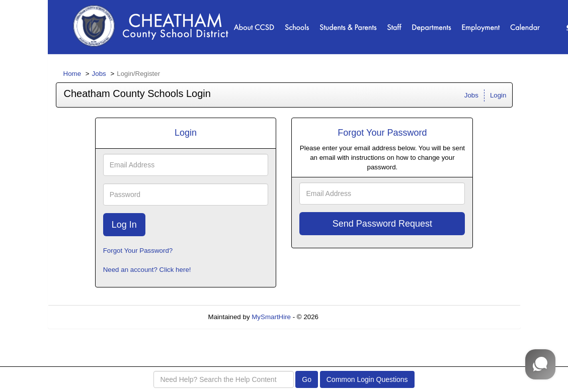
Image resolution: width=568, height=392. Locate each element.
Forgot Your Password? (138, 251)
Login (498, 95)
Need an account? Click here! (147, 270)
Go (307, 379)
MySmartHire (271, 317)
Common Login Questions (367, 379)
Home (72, 74)
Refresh (348, 317)
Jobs (99, 74)
